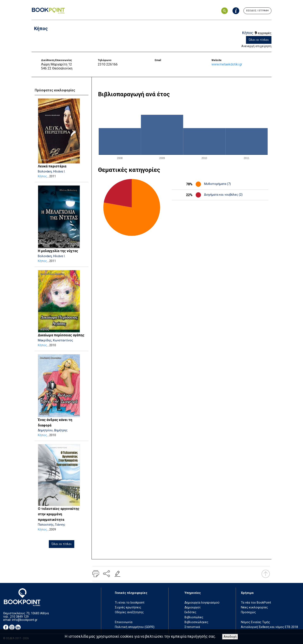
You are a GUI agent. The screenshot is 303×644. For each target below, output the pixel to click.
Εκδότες (190, 612)
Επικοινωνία (124, 622)
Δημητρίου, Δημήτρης (53, 430)
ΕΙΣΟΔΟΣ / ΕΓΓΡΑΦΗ (257, 11)
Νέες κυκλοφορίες (254, 607)
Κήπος (42, 176)
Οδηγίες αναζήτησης (129, 612)
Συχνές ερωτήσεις (128, 607)
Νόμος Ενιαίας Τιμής (255, 622)
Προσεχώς (248, 612)
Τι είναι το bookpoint (130, 603)
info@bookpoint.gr (25, 620)
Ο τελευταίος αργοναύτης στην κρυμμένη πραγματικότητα (59, 514)
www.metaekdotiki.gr (227, 64)
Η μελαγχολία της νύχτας (58, 251)
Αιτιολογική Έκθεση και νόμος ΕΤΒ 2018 (269, 627)
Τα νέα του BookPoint (256, 603)
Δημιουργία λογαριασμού (202, 603)
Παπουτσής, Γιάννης (52, 525)
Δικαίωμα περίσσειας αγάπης (61, 335)
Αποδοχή (230, 637)
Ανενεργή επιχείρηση (256, 46)
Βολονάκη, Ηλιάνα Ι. (52, 172)
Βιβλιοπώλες (194, 617)
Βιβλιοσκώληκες (196, 622)
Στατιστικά (192, 627)
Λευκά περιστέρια (52, 166)
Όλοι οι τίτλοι (259, 40)
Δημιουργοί (193, 607)
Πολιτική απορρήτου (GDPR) (135, 627)
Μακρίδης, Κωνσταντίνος (55, 340)
